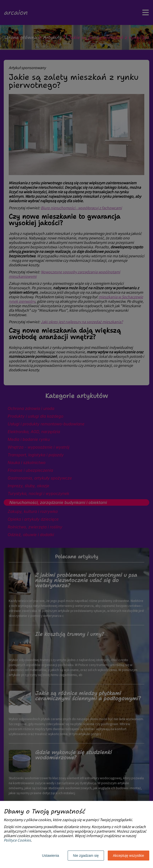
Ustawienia (51, 856)
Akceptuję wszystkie (128, 856)
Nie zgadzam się (86, 856)
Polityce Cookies (17, 841)
